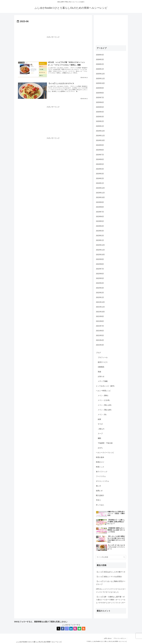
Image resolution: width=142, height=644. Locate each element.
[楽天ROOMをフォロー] (75, 629)
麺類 (99, 438)
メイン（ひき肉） (104, 400)
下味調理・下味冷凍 (105, 443)
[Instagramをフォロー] (67, 629)
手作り (98, 500)
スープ (100, 434)
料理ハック (100, 467)
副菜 (99, 419)
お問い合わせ (108, 638)
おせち (100, 448)
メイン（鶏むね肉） (105, 410)
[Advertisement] (53, 29)
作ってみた (100, 505)
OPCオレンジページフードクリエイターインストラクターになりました (111, 591)
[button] (124, 557)
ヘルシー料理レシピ (103, 391)
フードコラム (101, 476)
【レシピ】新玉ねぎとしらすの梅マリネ (111, 572)
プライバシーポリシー (120, 638)
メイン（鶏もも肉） (105, 405)
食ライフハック (102, 472)
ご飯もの (101, 429)
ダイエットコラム (103, 481)
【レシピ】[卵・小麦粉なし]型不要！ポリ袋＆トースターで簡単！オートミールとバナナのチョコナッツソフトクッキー (111, 600)
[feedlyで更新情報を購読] (79, 629)
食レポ (98, 486)
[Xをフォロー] (59, 629)
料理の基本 (100, 457)
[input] (111, 557)
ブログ (98, 353)
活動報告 (101, 367)
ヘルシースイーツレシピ (105, 453)
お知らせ (101, 376)
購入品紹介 (100, 495)
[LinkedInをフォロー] (71, 629)
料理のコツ (100, 462)
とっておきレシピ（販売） (106, 386)
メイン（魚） (103, 414)
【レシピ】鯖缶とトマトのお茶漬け (109, 577)
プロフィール (103, 357)
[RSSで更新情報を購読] (83, 629)
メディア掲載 (103, 381)
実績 (99, 372)
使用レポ (99, 491)
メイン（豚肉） (104, 396)
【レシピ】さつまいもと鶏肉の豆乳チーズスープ (111, 583)
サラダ (100, 424)
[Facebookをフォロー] (63, 629)
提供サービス (103, 362)
